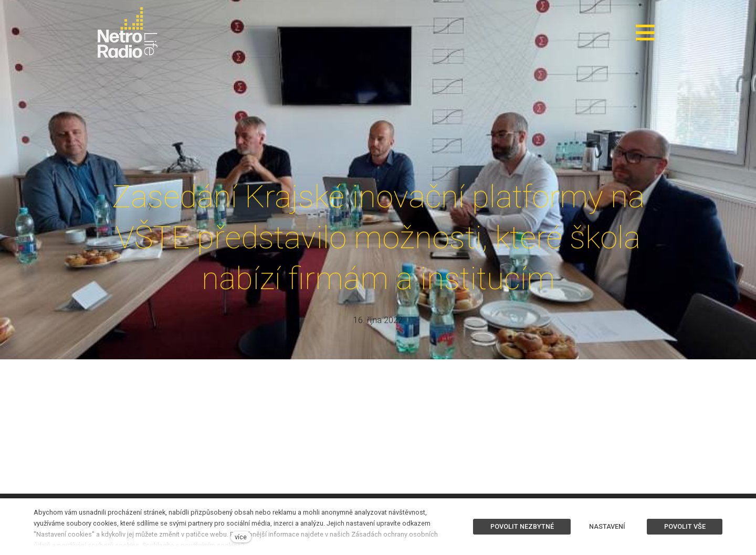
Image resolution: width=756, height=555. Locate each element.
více (241, 537)
